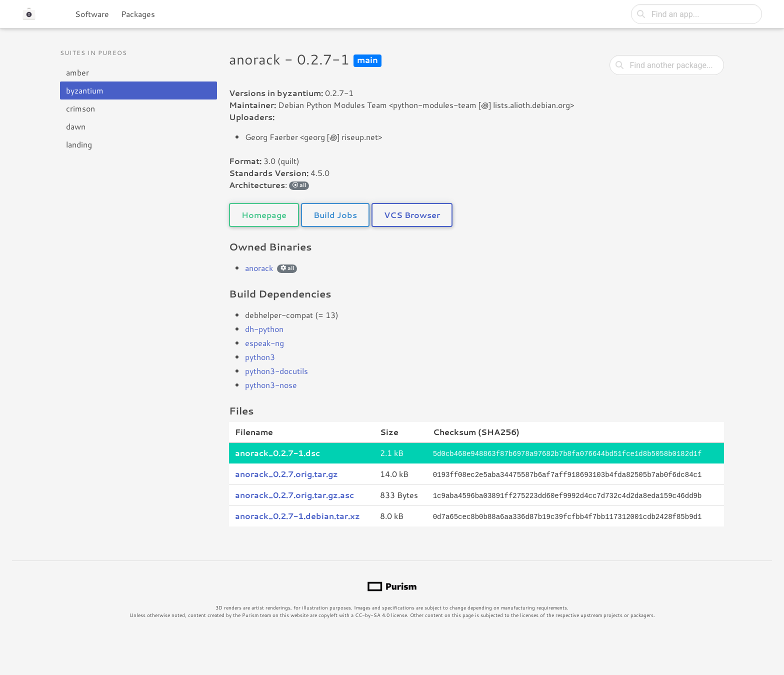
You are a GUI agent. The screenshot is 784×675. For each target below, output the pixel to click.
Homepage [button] (264, 215)
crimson (80, 108)
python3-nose (271, 385)
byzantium (85, 90)
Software (92, 14)
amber (77, 72)
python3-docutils (276, 371)
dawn (76, 126)
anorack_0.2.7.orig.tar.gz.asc (294, 494)
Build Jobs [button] (335, 215)
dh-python (264, 329)
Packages (138, 14)
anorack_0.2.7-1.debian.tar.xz (297, 514)
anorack (259, 268)
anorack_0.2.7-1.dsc (277, 453)
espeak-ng (264, 343)
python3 (260, 357)
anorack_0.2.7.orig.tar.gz (286, 473)
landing (79, 144)
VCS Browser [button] (412, 215)
